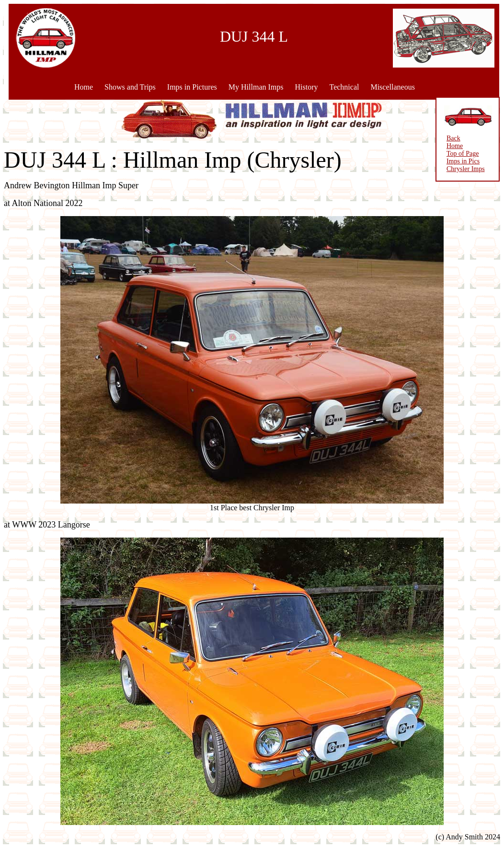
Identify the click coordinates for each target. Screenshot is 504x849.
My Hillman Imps (256, 87)
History (306, 87)
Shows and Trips (130, 87)
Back (453, 138)
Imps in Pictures (192, 87)
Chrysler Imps (465, 169)
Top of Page (462, 154)
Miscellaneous (392, 87)
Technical (344, 87)
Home (84, 87)
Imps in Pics (463, 161)
